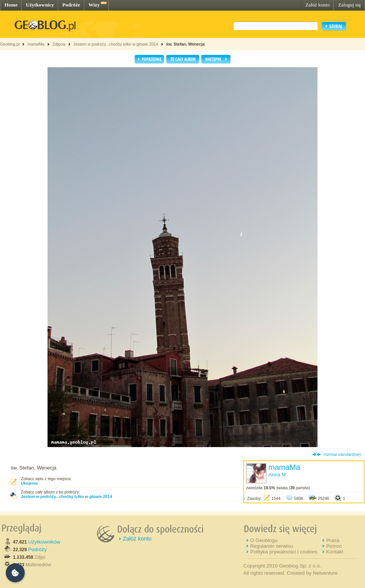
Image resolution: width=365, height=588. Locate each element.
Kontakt (335, 552)
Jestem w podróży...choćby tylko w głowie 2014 (116, 44)
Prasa (333, 540)
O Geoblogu (264, 540)
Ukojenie (29, 483)
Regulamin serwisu (272, 546)
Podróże (71, 5)
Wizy (94, 5)
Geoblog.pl (10, 44)
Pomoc (334, 546)
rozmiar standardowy (342, 454)
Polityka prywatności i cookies (284, 552)
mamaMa (36, 44)
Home (11, 5)
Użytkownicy (40, 5)
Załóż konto (317, 5)
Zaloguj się (349, 5)
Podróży (37, 549)
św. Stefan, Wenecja (185, 44)
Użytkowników (44, 542)
